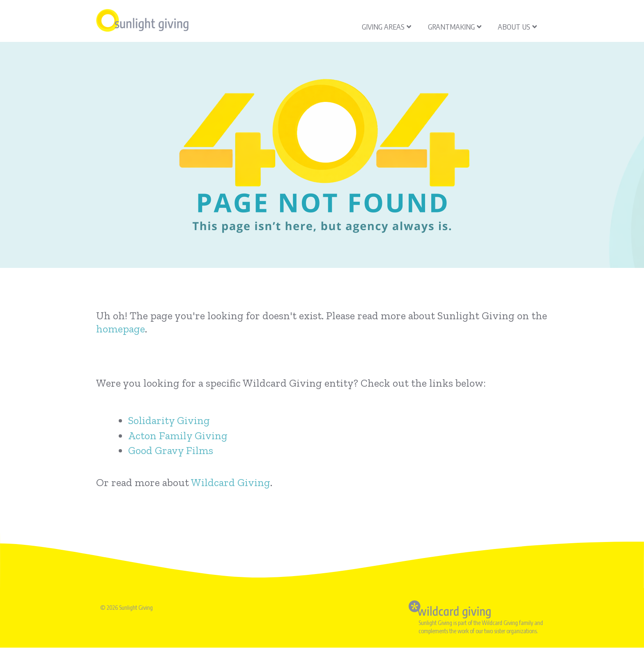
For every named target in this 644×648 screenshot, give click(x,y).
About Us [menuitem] (517, 27)
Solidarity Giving (169, 420)
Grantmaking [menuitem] (455, 27)
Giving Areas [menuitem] (386, 27)
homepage (121, 329)
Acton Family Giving (178, 436)
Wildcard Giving (231, 482)
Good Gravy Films (171, 450)
